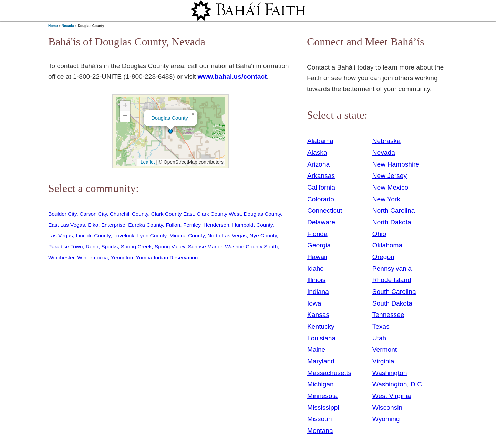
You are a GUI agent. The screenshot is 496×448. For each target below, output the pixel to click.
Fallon (173, 225)
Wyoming (386, 419)
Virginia (383, 361)
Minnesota (323, 396)
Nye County (263, 236)
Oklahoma (387, 245)
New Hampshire (396, 164)
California (321, 187)
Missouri (319, 419)
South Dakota (392, 303)
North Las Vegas (227, 236)
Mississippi (323, 408)
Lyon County (152, 236)
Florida (317, 234)
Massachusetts (329, 373)
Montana (320, 431)
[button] (170, 131)
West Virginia (392, 396)
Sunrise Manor (205, 247)
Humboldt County (252, 225)
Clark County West (219, 214)
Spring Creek (136, 247)
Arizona (318, 164)
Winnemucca (93, 258)
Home (53, 26)
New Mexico (390, 187)
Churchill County (129, 214)
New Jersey (390, 176)
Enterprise (113, 225)
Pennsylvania (392, 269)
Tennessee (388, 315)
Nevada (68, 26)
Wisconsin (387, 408)
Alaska (317, 153)
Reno (92, 247)
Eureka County (145, 225)
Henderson (216, 225)
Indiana (318, 292)
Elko (93, 225)
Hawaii (317, 257)
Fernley (192, 225)
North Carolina (394, 210)
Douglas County (170, 118)
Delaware (321, 222)
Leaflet (147, 162)
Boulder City (63, 214)
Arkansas (321, 176)
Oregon (383, 257)
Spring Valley (170, 247)
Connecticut (325, 210)
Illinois (316, 280)
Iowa (314, 303)
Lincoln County (93, 236)
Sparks (110, 247)
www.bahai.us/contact (232, 77)
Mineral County (187, 236)
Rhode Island (392, 280)
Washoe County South (251, 247)
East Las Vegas (67, 225)
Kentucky (321, 326)
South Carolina (394, 292)
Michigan (321, 384)
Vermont (385, 349)
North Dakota (392, 222)
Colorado (321, 199)
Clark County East (173, 214)
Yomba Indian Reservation (167, 258)
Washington (390, 373)
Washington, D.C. (398, 384)
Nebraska (386, 141)
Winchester (61, 258)
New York (386, 199)
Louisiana (321, 338)
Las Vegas (61, 236)
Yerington (122, 258)
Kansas (318, 315)
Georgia (319, 245)
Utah (379, 338)
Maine (316, 349)
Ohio (379, 234)
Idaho (316, 269)
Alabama (320, 141)
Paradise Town (65, 247)
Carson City (93, 214)
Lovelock (124, 236)
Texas (381, 326)
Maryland (321, 361)
